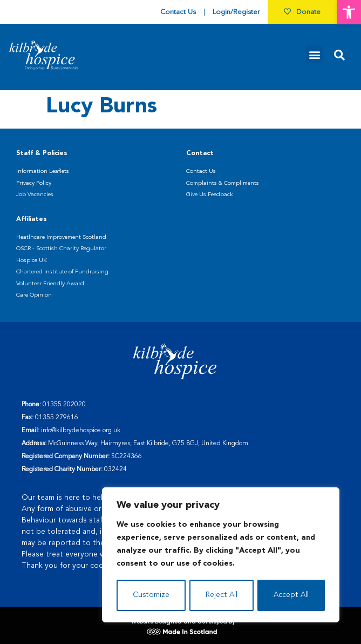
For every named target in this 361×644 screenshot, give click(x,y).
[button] (349, 12)
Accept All (291, 595)
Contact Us (178, 12)
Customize (151, 595)
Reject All (221, 595)
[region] (221, 555)
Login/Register (236, 12)
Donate (302, 12)
